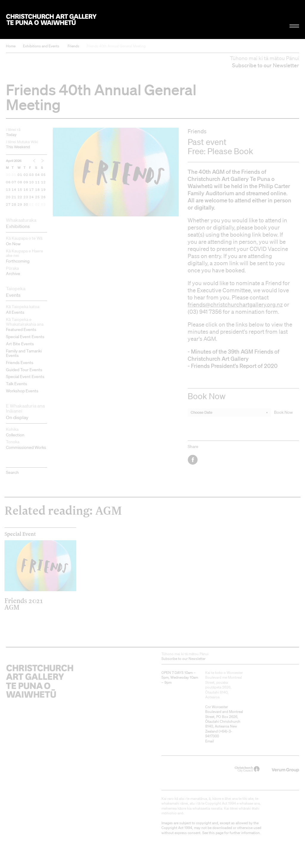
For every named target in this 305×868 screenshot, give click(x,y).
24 (32, 197)
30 (8, 175)
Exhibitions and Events (41, 46)
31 (14, 175)
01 (20, 175)
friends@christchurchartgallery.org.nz (235, 305)
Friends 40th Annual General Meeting (116, 46)
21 (14, 197)
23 (26, 197)
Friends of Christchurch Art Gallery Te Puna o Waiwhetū (231, 179)
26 (43, 197)
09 (26, 182)
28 (14, 205)
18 (38, 190)
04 (38, 175)
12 (43, 182)
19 (43, 190)
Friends (73, 46)
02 (26, 175)
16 (26, 190)
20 (8, 197)
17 (32, 190)
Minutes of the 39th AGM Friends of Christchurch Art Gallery (234, 355)
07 (14, 182)
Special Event (20, 534)
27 (8, 205)
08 (20, 182)
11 (38, 182)
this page (216, 833)
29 (20, 205)
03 (32, 175)
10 (32, 182)
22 (20, 197)
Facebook (193, 460)
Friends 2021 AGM (24, 604)
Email (210, 741)
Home (11, 46)
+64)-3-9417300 (219, 734)
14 (14, 190)
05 (43, 175)
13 (8, 190)
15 (20, 190)
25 (38, 197)
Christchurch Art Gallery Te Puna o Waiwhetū (51, 19)
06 (8, 182)
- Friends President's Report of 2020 (233, 366)
